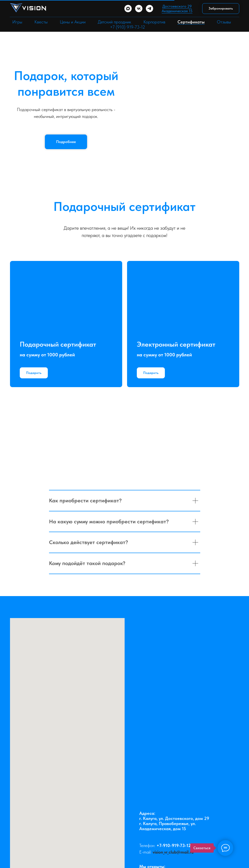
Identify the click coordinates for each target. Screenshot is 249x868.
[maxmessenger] (128, 9)
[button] (221, 9)
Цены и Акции (73, 22)
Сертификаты (191, 22)
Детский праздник (115, 22)
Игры (17, 22)
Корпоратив (154, 22)
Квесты (41, 22)
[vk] (139, 9)
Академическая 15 (177, 11)
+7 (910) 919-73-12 (128, 27)
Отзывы (224, 22)
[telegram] (149, 9)
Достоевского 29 (177, 6)
